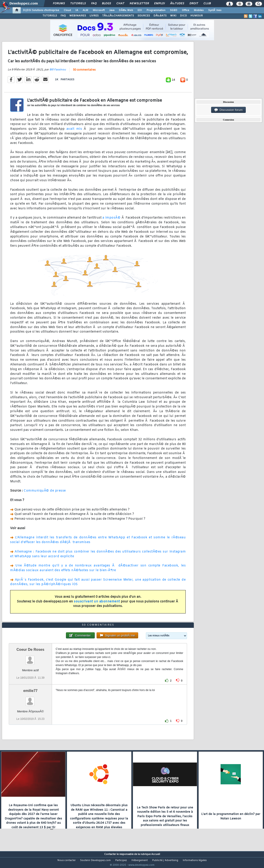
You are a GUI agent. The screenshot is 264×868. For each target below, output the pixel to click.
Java (112, 10)
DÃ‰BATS (160, 16)
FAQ (94, 4)
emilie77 (30, 699)
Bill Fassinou (58, 72)
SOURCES (144, 16)
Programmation (156, 10)
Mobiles (199, 10)
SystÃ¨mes (215, 10)
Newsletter (139, 4)
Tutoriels (78, 4)
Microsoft (99, 10)
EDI (140, 10)
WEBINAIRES (78, 16)
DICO (183, 16)
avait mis (74, 132)
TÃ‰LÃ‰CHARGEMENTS (118, 16)
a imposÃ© (112, 221)
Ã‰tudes (177, 4)
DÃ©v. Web (126, 10)
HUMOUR (197, 16)
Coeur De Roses (30, 658)
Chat (120, 4)
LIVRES (94, 16)
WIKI (173, 16)
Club (207, 4)
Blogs (106, 4)
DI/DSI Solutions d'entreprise (41, 10)
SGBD (174, 10)
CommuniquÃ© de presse (45, 494)
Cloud (67, 10)
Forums (59, 4)
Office (186, 10)
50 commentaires (84, 73)
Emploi (159, 4)
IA (77, 10)
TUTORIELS (50, 16)
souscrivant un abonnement (97, 604)
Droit (194, 4)
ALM (85, 10)
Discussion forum (228, 110)
